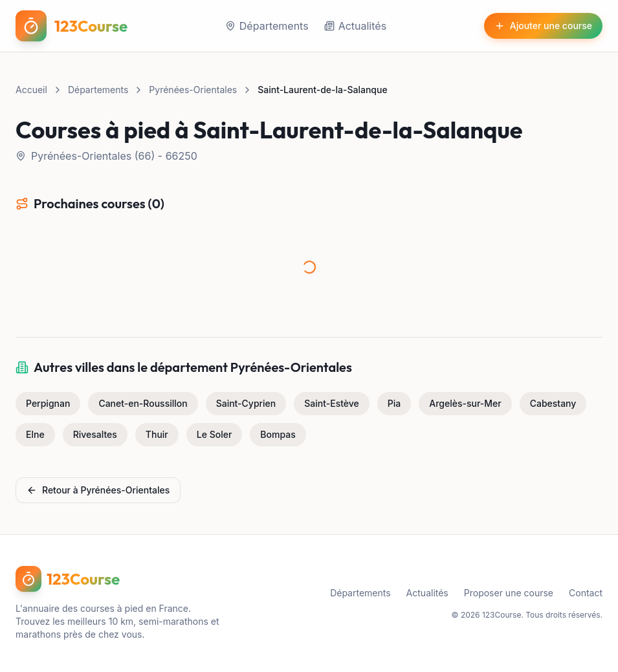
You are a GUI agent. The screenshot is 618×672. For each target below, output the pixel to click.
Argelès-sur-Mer (465, 403)
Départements (267, 26)
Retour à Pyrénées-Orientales (98, 490)
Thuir (157, 434)
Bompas (278, 434)
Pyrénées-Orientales (193, 90)
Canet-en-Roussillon (143, 403)
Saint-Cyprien (246, 403)
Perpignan (48, 403)
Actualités (355, 26)
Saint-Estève (332, 403)
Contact (586, 593)
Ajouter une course (543, 26)
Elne (35, 434)
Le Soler (215, 434)
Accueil (31, 90)
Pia (394, 403)
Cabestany (553, 403)
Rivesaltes (95, 434)
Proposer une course (509, 593)
